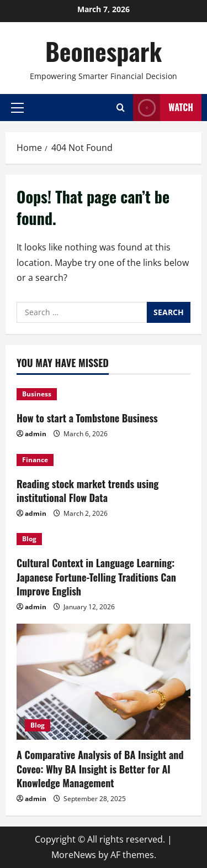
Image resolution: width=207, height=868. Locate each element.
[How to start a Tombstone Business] (104, 394)
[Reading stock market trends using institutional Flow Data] (104, 460)
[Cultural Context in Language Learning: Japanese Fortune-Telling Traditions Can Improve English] (104, 539)
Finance (35, 460)
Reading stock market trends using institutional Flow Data (87, 491)
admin (36, 434)
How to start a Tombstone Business (87, 418)
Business (37, 394)
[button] (17, 107)
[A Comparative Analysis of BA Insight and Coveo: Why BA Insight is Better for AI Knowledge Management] (104, 682)
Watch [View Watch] (163, 108)
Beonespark (104, 51)
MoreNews (74, 855)
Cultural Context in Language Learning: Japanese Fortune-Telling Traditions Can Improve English (96, 577)
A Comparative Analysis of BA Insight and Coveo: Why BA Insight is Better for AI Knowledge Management (100, 768)
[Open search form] (121, 108)
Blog (29, 539)
